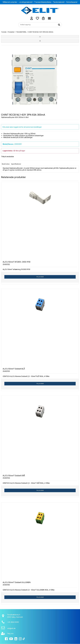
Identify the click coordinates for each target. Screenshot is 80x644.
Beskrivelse (6, 164)
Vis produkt (40, 277)
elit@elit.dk (11, 628)
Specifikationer (16, 164)
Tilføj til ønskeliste (7, 157)
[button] (40, 37)
